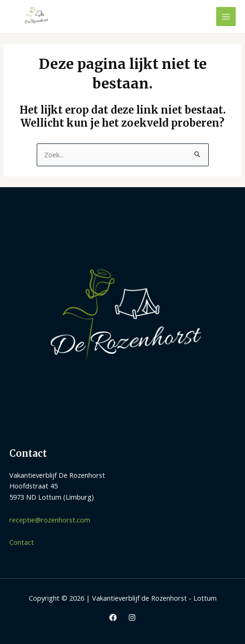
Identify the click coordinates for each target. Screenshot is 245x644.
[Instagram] (132, 617)
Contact (22, 542)
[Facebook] (113, 617)
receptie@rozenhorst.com (50, 520)
